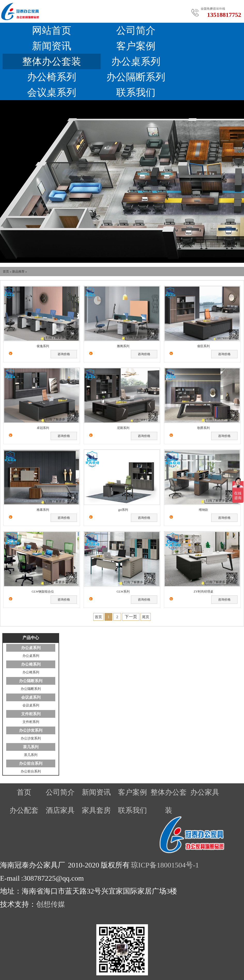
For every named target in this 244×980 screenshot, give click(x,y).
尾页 (146, 617)
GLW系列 (123, 592)
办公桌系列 (136, 61)
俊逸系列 (43, 346)
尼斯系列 (123, 428)
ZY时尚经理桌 (203, 592)
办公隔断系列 (136, 77)
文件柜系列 (31, 714)
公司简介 (136, 30)
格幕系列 (43, 510)
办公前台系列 (31, 763)
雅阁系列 (123, 346)
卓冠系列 (43, 428)
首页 (6, 272)
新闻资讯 (52, 46)
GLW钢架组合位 (43, 592)
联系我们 (136, 92)
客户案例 (136, 46)
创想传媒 (51, 904)
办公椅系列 (52, 77)
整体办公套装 (52, 61)
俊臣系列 (203, 346)
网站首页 (52, 30)
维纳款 (203, 510)
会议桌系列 (52, 92)
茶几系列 (31, 747)
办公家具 (205, 792)
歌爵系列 (203, 428)
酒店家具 (60, 810)
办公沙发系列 (31, 730)
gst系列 (123, 510)
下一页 (131, 617)
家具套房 (96, 810)
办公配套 (24, 810)
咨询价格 (64, 354)
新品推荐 (18, 272)
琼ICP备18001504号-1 (165, 865)
